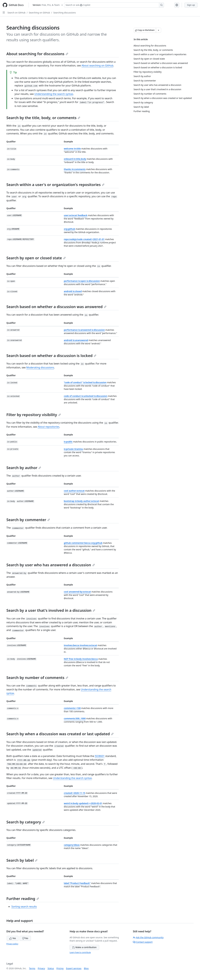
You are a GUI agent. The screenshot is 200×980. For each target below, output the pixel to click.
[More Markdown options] (159, 30)
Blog (86, 968)
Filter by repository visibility (34, 415)
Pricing (60, 968)
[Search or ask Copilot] (114, 5)
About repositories (48, 427)
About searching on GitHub (97, 65)
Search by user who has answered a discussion (51, 565)
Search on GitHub (16, 13)
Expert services (74, 968)
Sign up (191, 5)
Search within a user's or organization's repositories (55, 185)
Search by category (26, 822)
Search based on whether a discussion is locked (51, 356)
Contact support (143, 942)
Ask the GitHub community (148, 937)
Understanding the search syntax (54, 94)
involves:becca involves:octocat (80, 645)
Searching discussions (65, 13)
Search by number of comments (37, 677)
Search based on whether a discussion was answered (56, 307)
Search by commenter (28, 520)
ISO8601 (100, 756)
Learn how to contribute (80, 952)
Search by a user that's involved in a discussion (51, 610)
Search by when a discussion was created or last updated (60, 734)
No (25, 938)
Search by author (24, 468)
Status (51, 968)
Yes (13, 938)
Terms (32, 968)
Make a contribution (84, 947)
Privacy (41, 968)
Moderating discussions (40, 367)
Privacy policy (12, 944)
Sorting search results (24, 907)
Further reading (23, 898)
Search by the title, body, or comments (43, 118)
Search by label (22, 860)
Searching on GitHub (39, 13)
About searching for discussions (37, 54)
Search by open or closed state (36, 258)
